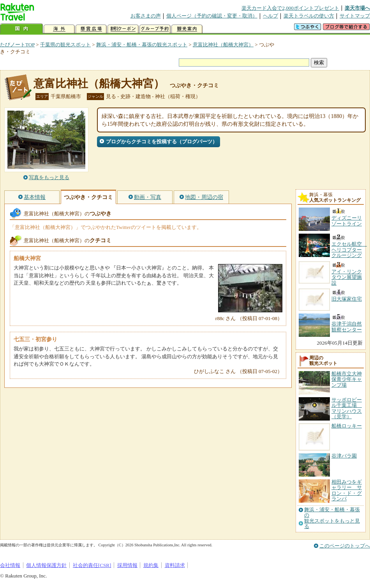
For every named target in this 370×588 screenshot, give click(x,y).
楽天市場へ (357, 8)
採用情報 (127, 565)
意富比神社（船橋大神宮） (223, 45)
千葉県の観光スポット (65, 45)
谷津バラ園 (344, 456)
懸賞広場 (91, 29)
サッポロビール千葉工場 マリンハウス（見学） (347, 408)
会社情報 (10, 565)
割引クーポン (123, 29)
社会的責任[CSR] (92, 565)
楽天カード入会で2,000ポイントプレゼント (290, 8)
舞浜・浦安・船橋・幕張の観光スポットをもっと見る (332, 518)
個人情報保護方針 (46, 565)
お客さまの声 (146, 16)
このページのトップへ (345, 546)
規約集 (151, 565)
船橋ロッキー (347, 426)
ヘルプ (270, 16)
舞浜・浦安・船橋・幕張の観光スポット (142, 45)
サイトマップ (355, 16)
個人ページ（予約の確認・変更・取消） (212, 16)
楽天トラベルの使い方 (309, 16)
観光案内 (187, 29)
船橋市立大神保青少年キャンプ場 (347, 379)
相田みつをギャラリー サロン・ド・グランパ (347, 490)
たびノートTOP (17, 45)
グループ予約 (155, 29)
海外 (59, 29)
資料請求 (175, 565)
